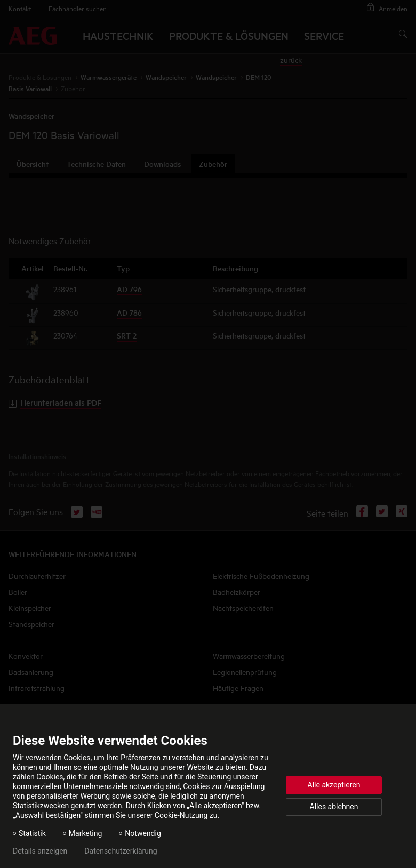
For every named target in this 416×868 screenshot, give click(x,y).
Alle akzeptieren (334, 785)
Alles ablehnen (334, 807)
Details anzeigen (40, 851)
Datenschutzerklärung (121, 851)
